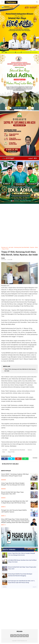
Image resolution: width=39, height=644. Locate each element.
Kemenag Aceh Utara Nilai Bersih (22, 247)
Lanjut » (35, 587)
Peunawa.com (5, 247)
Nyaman (32, 247)
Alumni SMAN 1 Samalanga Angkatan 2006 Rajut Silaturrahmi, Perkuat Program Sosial (15, 475)
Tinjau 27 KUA (5, 249)
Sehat (36, 247)
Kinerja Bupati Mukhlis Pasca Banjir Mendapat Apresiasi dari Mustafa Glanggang (20, 575)
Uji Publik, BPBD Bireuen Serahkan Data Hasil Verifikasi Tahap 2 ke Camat (22, 561)
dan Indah (11, 247)
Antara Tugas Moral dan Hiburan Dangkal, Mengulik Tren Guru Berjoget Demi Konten (13, 484)
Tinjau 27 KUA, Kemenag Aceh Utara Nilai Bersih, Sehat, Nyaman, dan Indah (19, 253)
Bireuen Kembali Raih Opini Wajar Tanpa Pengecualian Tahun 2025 (12, 493)
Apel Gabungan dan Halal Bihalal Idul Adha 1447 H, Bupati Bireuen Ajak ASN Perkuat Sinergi (15, 502)
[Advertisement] (19, 225)
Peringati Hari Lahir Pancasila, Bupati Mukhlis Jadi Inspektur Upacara (14, 511)
